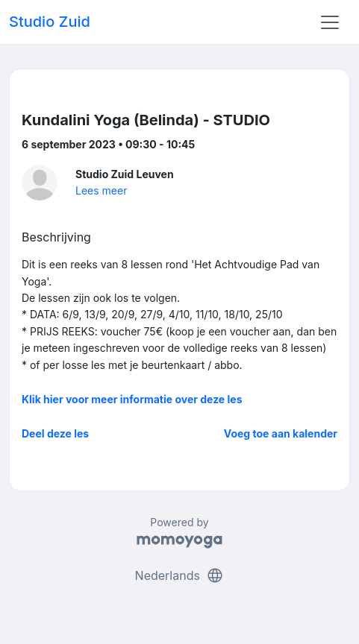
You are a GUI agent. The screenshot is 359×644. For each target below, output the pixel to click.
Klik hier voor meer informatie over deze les (132, 399)
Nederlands (180, 575)
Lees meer (101, 190)
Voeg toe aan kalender (281, 433)
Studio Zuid (50, 22)
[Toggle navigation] (330, 22)
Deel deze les (55, 433)
